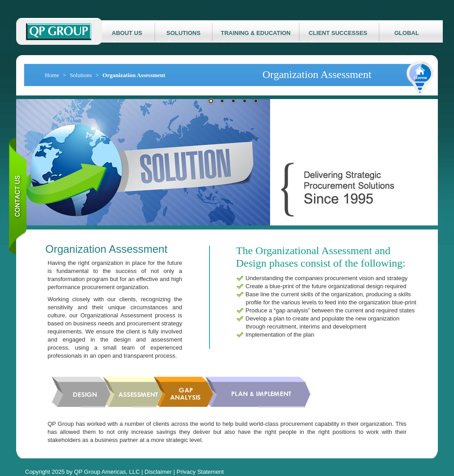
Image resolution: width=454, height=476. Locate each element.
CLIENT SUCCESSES (338, 36)
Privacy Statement (200, 472)
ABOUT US (127, 36)
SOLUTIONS (183, 36)
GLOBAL (407, 36)
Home (52, 75)
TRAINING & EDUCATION (256, 36)
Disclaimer (158, 472)
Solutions (81, 75)
